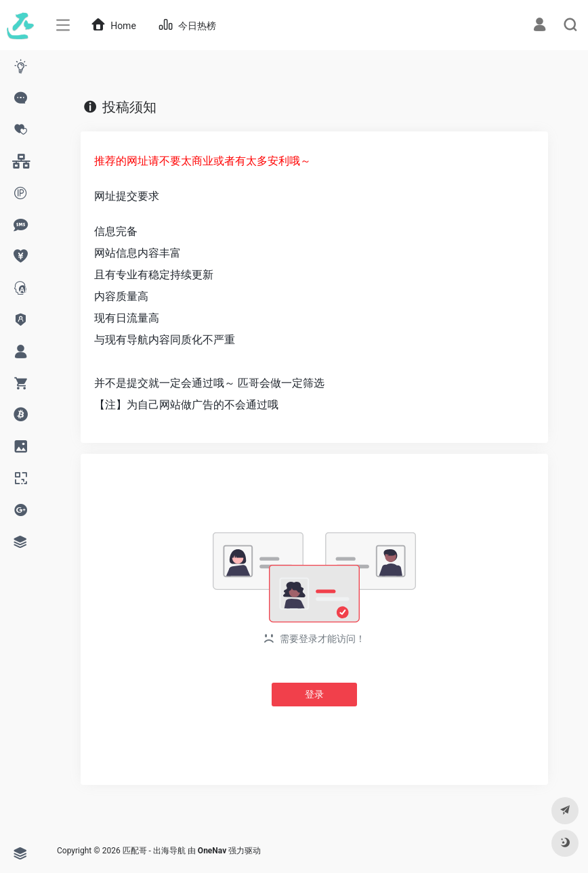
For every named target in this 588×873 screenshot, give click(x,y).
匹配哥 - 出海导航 (154, 851)
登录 (314, 694)
